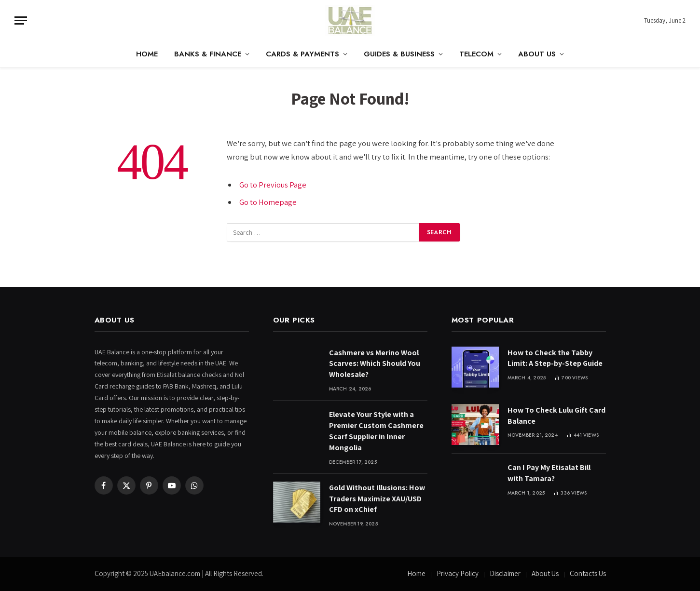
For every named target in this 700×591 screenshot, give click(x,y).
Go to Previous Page (273, 185)
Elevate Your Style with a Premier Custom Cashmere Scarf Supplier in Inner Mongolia (376, 431)
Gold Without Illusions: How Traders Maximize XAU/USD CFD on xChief (377, 499)
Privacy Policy (458, 573)
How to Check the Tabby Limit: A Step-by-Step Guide (555, 358)
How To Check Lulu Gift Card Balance (556, 416)
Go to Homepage (268, 202)
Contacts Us (588, 573)
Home (147, 54)
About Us (537, 54)
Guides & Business (399, 54)
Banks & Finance (208, 54)
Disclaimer (505, 573)
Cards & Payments (302, 54)
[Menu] (21, 20)
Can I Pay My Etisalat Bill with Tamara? (549, 473)
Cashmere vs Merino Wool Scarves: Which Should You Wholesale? (375, 364)
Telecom (476, 54)
